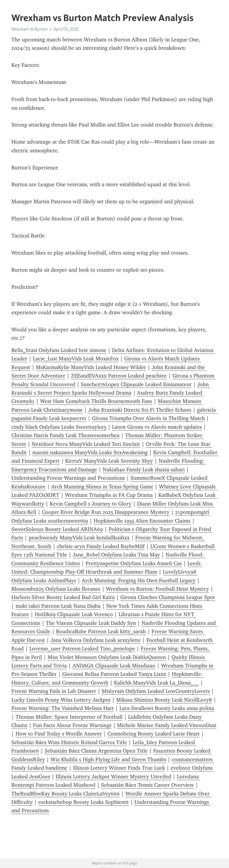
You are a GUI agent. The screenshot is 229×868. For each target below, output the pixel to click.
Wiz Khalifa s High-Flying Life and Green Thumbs (108, 759)
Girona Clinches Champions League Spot (168, 597)
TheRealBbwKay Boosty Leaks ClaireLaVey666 (66, 794)
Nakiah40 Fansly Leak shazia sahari (144, 470)
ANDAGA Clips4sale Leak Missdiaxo (114, 666)
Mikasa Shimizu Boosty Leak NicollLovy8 (164, 700)
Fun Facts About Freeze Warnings (72, 725)
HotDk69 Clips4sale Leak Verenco (74, 614)
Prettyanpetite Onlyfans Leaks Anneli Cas (134, 563)
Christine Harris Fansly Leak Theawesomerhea (65, 435)
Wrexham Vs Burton (29, 29)
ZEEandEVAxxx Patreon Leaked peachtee (119, 376)
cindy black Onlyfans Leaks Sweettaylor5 (59, 427)
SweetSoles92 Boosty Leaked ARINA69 (57, 529)
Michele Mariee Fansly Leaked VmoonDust (167, 725)
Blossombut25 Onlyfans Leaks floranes (56, 589)
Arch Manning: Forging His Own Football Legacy (139, 580)
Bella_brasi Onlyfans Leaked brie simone (59, 350)
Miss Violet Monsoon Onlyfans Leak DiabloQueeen (107, 657)
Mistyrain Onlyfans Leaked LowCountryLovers (156, 691)
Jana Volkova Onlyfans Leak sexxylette (96, 640)
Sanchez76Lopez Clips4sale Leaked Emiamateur (136, 384)
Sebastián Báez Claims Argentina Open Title (96, 751)
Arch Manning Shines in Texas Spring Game (102, 487)
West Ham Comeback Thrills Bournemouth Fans (96, 401)
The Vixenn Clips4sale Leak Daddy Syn (91, 623)
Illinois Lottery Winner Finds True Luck (119, 768)
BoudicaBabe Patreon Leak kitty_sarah (101, 631)
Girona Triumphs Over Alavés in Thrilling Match (148, 418)
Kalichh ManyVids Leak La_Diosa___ (156, 683)
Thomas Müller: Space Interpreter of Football (69, 717)
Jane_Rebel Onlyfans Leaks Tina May (116, 555)
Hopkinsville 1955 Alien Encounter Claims (142, 521)
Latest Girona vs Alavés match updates (157, 427)
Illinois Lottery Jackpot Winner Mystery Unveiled (113, 777)
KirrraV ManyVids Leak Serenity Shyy (109, 461)
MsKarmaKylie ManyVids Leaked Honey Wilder (91, 367)
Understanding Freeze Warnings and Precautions (68, 478)
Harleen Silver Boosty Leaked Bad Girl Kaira (63, 597)
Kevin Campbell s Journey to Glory (91, 504)
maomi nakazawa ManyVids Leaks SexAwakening (90, 452)
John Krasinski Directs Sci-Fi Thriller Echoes (140, 410)
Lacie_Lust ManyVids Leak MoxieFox (76, 359)
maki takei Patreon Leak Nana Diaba (58, 606)
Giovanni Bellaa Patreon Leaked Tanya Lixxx (114, 674)
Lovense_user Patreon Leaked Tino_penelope (82, 649)
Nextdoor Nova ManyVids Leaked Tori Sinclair (86, 444)
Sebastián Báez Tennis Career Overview (148, 785)
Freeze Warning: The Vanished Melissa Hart (63, 708)
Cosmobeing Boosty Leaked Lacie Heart (154, 734)
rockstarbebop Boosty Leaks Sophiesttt (84, 802)
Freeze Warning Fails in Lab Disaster (54, 691)
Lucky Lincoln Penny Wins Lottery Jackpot (61, 700)
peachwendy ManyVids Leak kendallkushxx (79, 538)
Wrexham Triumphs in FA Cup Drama (109, 495)
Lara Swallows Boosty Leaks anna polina (167, 708)
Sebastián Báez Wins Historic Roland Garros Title (69, 742)
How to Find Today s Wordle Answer (59, 734)
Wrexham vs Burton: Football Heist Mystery (157, 589)
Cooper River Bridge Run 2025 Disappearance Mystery (106, 512)
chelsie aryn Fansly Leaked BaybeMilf (101, 546)
